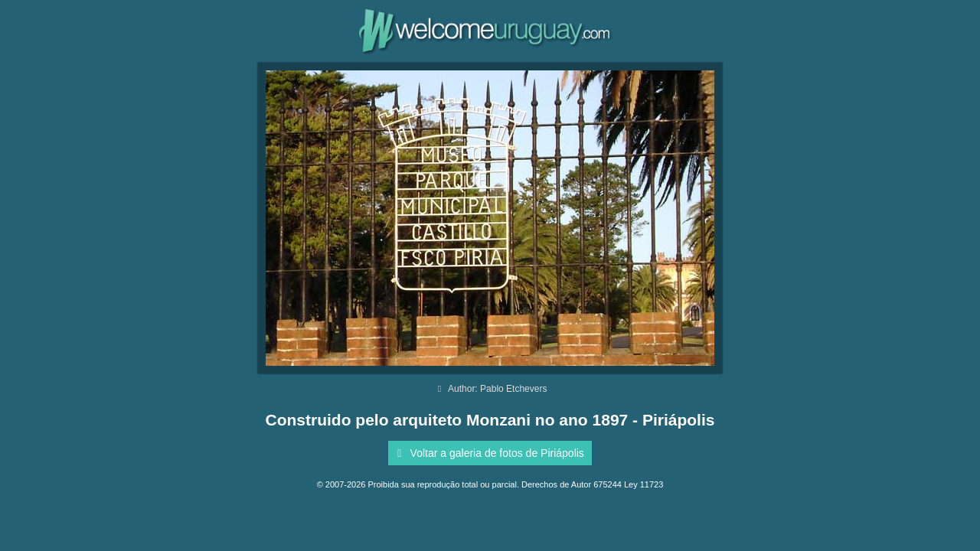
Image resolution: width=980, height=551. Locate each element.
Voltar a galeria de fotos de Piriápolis (488, 453)
